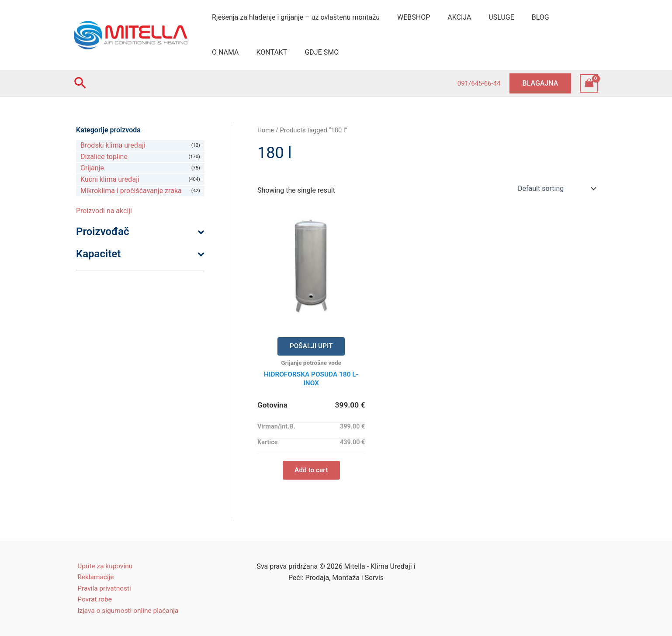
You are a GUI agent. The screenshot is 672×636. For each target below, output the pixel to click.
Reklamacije (93, 576)
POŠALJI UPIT (311, 347)
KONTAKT (226, 52)
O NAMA (561, 17)
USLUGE (489, 17)
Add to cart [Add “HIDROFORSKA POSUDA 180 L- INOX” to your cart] (311, 472)
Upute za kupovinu (102, 564)
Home (266, 130)
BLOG (525, 17)
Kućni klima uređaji (110, 179)
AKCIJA (450, 17)
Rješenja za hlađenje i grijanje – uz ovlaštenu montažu (294, 17)
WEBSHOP (408, 17)
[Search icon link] (80, 83)
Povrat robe (92, 599)
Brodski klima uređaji (113, 145)
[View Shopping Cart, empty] (589, 83)
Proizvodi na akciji (104, 211)
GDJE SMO (272, 52)
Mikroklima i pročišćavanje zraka (131, 191)
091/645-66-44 (479, 83)
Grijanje (92, 168)
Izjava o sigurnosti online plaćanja (126, 610)
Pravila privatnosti (102, 587)
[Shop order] (556, 188)
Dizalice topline (104, 157)
